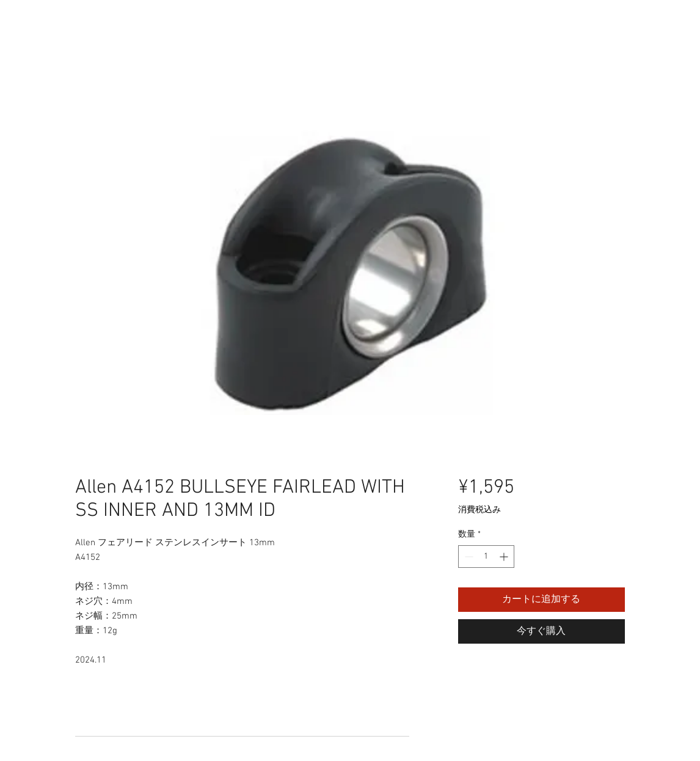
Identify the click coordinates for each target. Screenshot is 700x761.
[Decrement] (468, 557)
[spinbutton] (486, 557)
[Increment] (505, 557)
